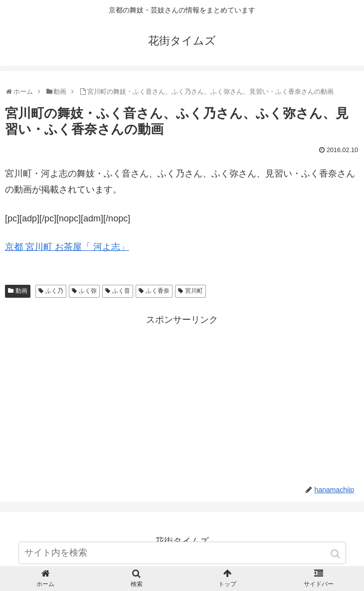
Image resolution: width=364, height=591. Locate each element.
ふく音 (121, 291)
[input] (182, 553)
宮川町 (194, 291)
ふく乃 (54, 291)
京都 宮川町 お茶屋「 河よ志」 (67, 247)
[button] (336, 554)
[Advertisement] (182, 397)
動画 (21, 291)
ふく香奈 (158, 291)
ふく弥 (88, 291)
